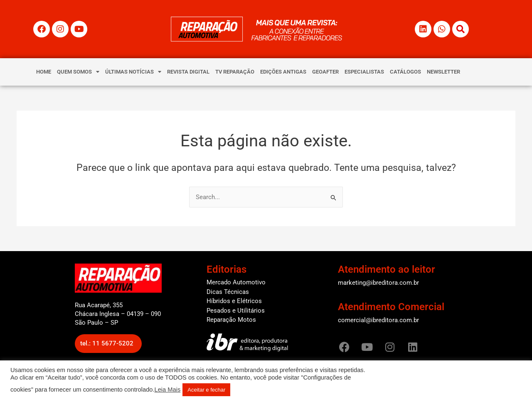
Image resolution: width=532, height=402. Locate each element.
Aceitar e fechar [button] (206, 390)
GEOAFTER (325, 72)
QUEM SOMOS (78, 72)
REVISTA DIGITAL (188, 72)
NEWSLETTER (443, 72)
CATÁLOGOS (405, 72)
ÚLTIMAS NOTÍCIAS (133, 72)
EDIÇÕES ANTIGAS (283, 72)
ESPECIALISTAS (364, 72)
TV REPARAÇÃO (235, 72)
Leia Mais (168, 390)
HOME (44, 72)
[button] (108, 344)
